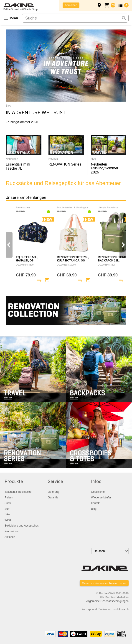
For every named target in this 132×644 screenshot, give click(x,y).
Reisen (9, 498)
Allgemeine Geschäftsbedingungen (107, 601)
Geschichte (98, 492)
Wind (8, 520)
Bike (7, 514)
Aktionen (10, 537)
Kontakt (96, 503)
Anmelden (71, 5)
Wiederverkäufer (101, 498)
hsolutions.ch (121, 609)
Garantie (53, 498)
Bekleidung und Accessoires (22, 526)
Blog (94, 509)
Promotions (11, 531)
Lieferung (53, 492)
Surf (7, 509)
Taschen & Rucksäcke (18, 492)
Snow (8, 503)
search (124, 18)
